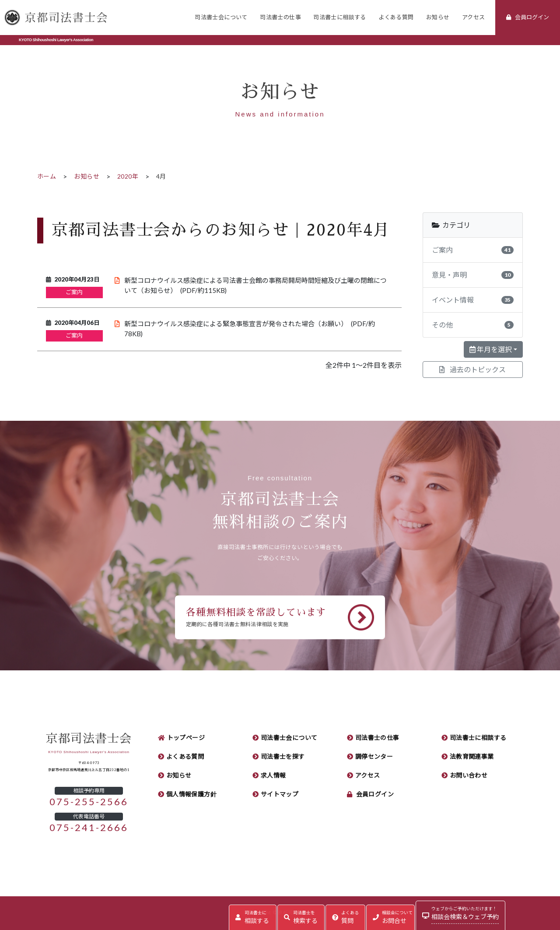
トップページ (186, 738)
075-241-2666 (89, 828)
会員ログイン (375, 794)
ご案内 (74, 292)
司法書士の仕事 (280, 17)
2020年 (128, 176)
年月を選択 (491, 349)
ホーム (47, 176)
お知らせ (438, 17)
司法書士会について (221, 17)
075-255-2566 (89, 802)
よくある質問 (396, 17)
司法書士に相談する (340, 17)
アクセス (474, 17)
